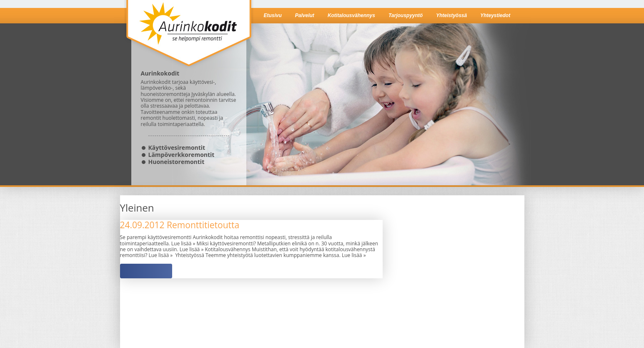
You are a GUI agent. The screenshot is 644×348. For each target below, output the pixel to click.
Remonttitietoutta (180, 225)
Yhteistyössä (451, 15)
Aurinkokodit (189, 35)
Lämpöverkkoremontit (182, 155)
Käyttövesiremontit (177, 148)
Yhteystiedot (495, 15)
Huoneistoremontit (177, 162)
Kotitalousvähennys (351, 15)
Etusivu (273, 15)
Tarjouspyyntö (406, 15)
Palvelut (305, 15)
